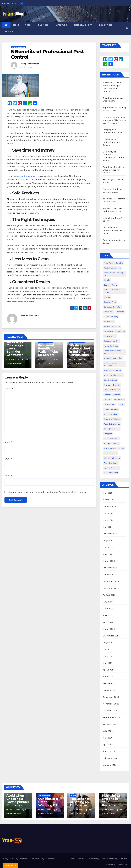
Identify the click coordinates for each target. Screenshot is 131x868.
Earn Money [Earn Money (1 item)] (109, 322)
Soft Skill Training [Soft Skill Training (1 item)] (111, 443)
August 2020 (109, 724)
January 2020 (110, 765)
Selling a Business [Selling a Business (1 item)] (112, 429)
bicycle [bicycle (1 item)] (107, 280)
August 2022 (109, 595)
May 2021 (107, 663)
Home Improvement (19, 47)
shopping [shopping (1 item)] (108, 434)
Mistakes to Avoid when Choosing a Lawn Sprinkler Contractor (15, 347)
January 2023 (110, 575)
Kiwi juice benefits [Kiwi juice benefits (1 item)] (112, 385)
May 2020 (108, 738)
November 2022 (111, 588)
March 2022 (109, 629)
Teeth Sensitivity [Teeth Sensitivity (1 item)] (111, 463)
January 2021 (110, 690)
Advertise (123, 859)
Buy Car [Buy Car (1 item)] (107, 297)
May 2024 (108, 527)
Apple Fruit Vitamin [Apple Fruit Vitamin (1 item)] (112, 268)
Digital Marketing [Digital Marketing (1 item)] (111, 317)
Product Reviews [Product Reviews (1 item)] (111, 409)
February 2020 (110, 758)
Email (8, 459)
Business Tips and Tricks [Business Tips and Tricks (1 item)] (112, 291)
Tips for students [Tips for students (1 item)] (111, 468)
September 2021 (111, 636)
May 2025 (108, 493)
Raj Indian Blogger (31, 64)
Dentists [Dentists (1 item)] (120, 312)
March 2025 (109, 500)
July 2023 (108, 547)
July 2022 (108, 602)
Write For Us (110, 864)
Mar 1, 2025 (46, 810)
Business (44, 25)
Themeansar (49, 859)
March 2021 (109, 677)
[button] (127, 28)
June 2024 (108, 520)
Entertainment (84, 25)
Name (8, 442)
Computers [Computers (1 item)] (109, 312)
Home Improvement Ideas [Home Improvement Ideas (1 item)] (112, 352)
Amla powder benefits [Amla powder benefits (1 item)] (113, 263)
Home (16, 25)
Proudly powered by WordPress (15, 859)
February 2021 (110, 683)
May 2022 (108, 615)
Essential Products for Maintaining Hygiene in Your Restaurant (114, 120)
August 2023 (109, 541)
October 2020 (110, 711)
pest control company (26, 176)
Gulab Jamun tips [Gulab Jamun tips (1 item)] (112, 341)
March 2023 (109, 561)
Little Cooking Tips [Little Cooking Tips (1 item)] (112, 390)
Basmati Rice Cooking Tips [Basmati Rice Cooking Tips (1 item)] (113, 274)
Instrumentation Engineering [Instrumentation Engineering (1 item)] (111, 364)
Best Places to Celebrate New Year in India (114, 230)
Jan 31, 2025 (78, 810)
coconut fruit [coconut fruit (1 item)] (110, 302)
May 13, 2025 (14, 810)
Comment (9, 388)
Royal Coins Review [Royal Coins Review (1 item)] (112, 424)
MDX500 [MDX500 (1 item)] (107, 400)
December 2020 (111, 697)
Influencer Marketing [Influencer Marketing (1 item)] (113, 358)
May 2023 (108, 554)
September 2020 (111, 717)
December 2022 (111, 581)
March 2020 (109, 751)
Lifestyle (62, 25)
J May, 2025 (14, 359)
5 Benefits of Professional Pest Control (47, 54)
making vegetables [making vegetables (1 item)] (112, 395)
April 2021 (108, 670)
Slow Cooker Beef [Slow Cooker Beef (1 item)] (111, 439)
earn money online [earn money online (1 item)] (112, 326)
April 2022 (108, 622)
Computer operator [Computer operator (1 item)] (112, 307)
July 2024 (108, 513)
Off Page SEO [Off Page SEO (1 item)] (110, 404)
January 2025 (110, 507)
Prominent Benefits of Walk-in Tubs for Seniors (48, 350)
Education (106, 25)
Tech (29, 25)
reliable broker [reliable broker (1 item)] (110, 414)
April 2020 (108, 745)
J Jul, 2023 (77, 359)
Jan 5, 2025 (109, 810)
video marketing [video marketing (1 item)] (111, 473)
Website (9, 475)
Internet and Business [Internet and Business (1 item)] (113, 375)
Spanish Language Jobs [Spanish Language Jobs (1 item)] (114, 448)
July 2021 (108, 649)
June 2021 (108, 656)
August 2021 (109, 643)
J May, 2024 (45, 359)
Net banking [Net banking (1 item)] (119, 400)
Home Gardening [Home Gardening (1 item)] (111, 346)
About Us (82, 859)
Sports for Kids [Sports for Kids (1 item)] (110, 453)
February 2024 (110, 534)
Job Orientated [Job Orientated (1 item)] (110, 380)
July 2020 (108, 731)
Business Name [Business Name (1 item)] (110, 285)
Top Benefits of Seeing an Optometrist (80, 802)
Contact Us (123, 864)
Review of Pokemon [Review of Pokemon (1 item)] (112, 419)
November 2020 (111, 704)
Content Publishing (109, 859)
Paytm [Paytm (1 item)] (121, 404)
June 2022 (108, 609)
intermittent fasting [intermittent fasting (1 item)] (112, 370)
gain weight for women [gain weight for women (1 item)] (114, 331)
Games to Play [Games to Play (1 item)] (110, 336)
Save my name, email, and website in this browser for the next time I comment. (48, 492)
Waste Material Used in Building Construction (80, 350)
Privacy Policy (93, 859)
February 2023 (110, 568)
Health (9, 32)
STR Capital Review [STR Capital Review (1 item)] (112, 458)
